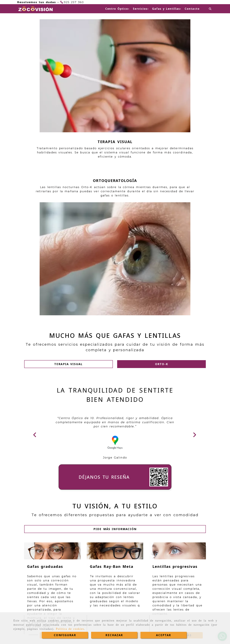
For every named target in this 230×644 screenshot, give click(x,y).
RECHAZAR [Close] (114, 635)
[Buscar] (210, 9)
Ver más (59, 443)
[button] (69, 169)
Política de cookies (70, 629)
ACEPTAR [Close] (163, 635)
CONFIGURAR (65, 635)
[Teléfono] (72, 2)
